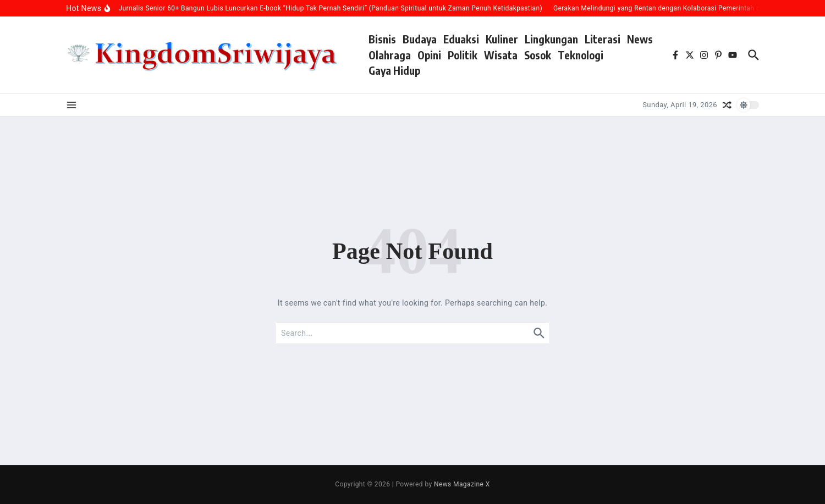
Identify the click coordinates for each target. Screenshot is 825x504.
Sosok (538, 55)
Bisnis (382, 39)
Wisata (501, 55)
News (640, 39)
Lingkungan (551, 39)
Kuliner (502, 39)
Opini (429, 55)
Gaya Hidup (394, 70)
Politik (463, 55)
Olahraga (390, 55)
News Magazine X (462, 484)
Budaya (420, 39)
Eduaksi (461, 39)
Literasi (603, 39)
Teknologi (581, 55)
